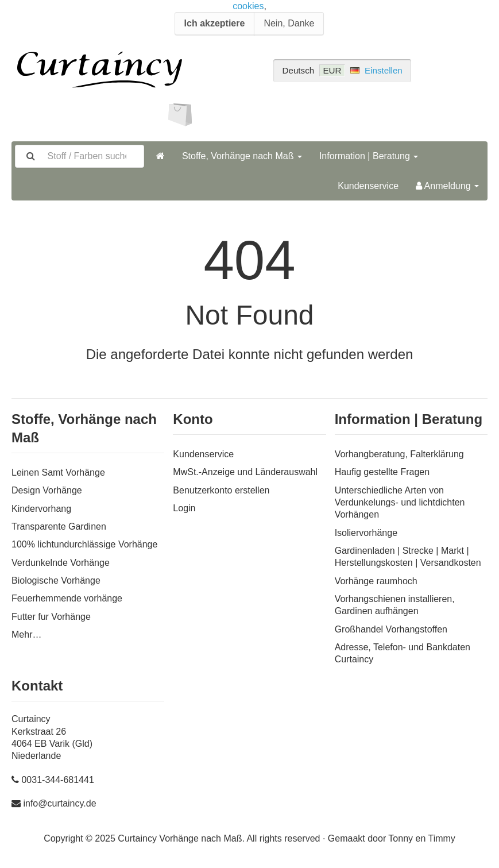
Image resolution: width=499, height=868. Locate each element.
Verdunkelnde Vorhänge (61, 563)
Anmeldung (447, 186)
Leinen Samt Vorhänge (58, 472)
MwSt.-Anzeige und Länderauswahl (245, 472)
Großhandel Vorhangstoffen (391, 629)
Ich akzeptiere (215, 23)
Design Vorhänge (47, 490)
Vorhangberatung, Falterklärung (399, 454)
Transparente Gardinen (59, 526)
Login (184, 508)
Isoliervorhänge (366, 533)
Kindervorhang (41, 509)
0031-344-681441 (57, 780)
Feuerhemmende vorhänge (67, 598)
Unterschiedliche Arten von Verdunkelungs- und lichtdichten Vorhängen (400, 503)
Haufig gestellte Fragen (382, 472)
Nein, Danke (289, 23)
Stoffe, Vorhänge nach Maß (242, 156)
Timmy (441, 838)
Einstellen (384, 70)
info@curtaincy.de (59, 803)
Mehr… (26, 634)
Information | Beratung (369, 156)
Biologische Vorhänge (56, 580)
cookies (248, 6)
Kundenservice (368, 186)
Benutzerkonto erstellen (221, 490)
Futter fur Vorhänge (51, 617)
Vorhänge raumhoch (376, 581)
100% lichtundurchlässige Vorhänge (84, 544)
